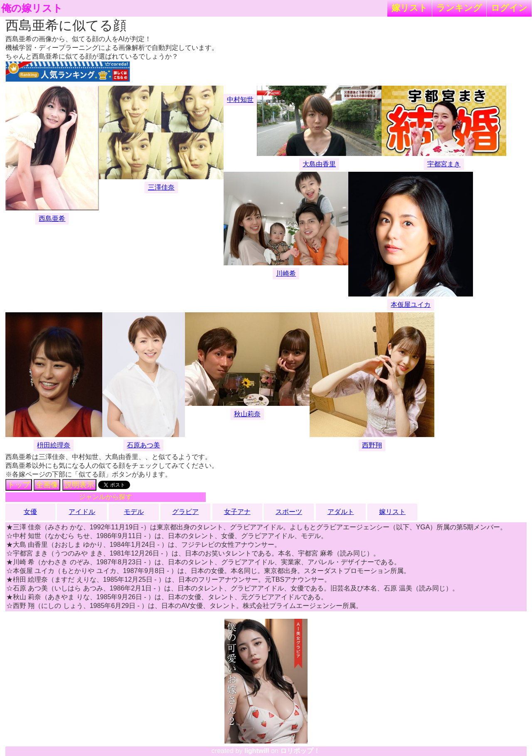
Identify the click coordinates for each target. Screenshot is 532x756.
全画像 (47, 485)
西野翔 (372, 445)
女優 (30, 512)
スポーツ (289, 512)
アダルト (341, 512)
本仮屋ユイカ (411, 305)
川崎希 (286, 273)
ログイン (509, 8)
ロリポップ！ (300, 751)
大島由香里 (319, 164)
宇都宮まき (444, 164)
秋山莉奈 (247, 414)
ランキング (459, 8)
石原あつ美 (143, 445)
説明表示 (79, 485)
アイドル (82, 512)
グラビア (185, 512)
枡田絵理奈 (54, 445)
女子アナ (237, 512)
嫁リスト (410, 8)
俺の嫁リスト (32, 8)
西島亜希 (52, 219)
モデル (134, 512)
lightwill (257, 751)
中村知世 (240, 100)
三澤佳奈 (161, 187)
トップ (19, 485)
